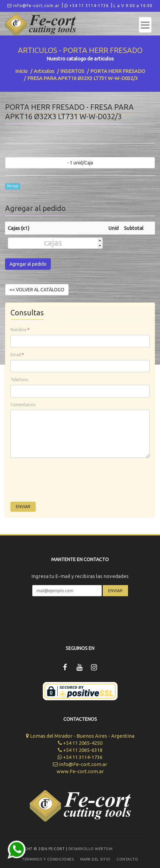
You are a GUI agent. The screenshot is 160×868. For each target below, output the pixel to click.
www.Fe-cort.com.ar (80, 771)
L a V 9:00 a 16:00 (133, 6)
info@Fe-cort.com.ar (34, 6)
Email (17, 354)
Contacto (127, 859)
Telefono (19, 379)
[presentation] (62, 481)
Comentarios (23, 404)
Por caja (13, 186)
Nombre (20, 330)
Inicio (21, 71)
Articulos (44, 71)
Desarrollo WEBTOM (91, 849)
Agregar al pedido (28, 264)
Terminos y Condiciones (48, 859)
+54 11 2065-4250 (80, 743)
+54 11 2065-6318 (80, 750)
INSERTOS (72, 71)
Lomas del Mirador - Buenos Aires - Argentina (80, 736)
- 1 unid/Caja (80, 163)
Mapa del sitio (95, 859)
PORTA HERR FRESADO (118, 71)
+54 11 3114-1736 (87, 6)
